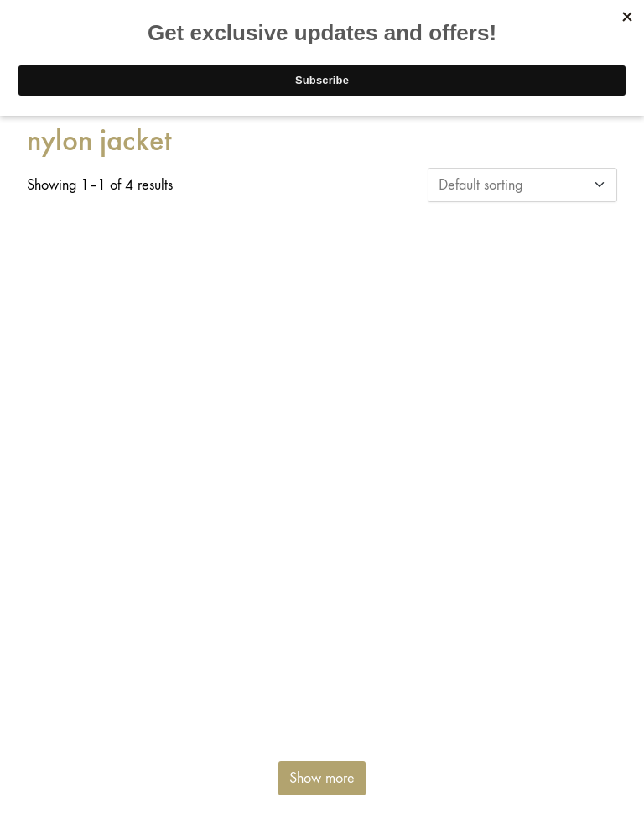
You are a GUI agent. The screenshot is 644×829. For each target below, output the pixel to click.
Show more (322, 778)
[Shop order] (522, 185)
